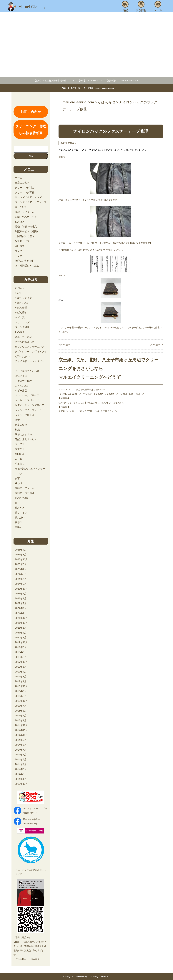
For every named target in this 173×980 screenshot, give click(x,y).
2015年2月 (21, 716)
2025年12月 (21, 559)
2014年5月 (21, 759)
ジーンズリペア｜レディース (31, 202)
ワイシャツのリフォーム (28, 410)
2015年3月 (21, 711)
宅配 (125, 6)
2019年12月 (21, 642)
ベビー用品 (21, 391)
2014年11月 (21, 730)
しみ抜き (20, 222)
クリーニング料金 (25, 188)
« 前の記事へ (65, 345)
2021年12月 (21, 618)
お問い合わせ (31, 112)
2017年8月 (21, 667)
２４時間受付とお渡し (27, 266)
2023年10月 (21, 589)
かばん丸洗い (22, 303)
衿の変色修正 (22, 498)
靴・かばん (21, 207)
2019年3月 (21, 647)
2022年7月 (21, 603)
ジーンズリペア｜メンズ (28, 197)
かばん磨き (21, 313)
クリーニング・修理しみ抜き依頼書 (31, 130)
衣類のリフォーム (25, 488)
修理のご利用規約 (25, 261)
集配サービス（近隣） (27, 231)
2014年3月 (21, 769)
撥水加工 (20, 449)
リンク (19, 251)
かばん (19, 293)
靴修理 (19, 522)
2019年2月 (21, 652)
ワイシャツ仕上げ (25, 415)
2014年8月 (21, 745)
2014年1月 (21, 779)
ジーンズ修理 (22, 327)
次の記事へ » (157, 345)
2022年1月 (21, 613)
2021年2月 (21, 633)
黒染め (19, 527)
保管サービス (22, 241)
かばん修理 (21, 308)
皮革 (17, 478)
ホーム (19, 178)
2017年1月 (21, 681)
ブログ (19, 256)
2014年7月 (21, 750)
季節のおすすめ (23, 435)
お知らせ (20, 288)
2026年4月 (21, 550)
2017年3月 (21, 677)
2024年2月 (21, 584)
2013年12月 (21, 784)
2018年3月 (21, 657)
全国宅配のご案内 (25, 236)
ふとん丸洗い (22, 386)
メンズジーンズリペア (27, 395)
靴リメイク (21, 513)
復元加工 (20, 444)
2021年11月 (21, 623)
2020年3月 (21, 638)
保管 (17, 420)
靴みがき (20, 508)
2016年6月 (21, 696)
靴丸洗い (20, 517)
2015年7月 (21, 706)
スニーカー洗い (23, 337)
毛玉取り (20, 464)
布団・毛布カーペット (27, 217)
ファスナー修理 (23, 381)
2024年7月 (21, 579)
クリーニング (22, 322)
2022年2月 (21, 608)
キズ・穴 (20, 317)
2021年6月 (21, 628)
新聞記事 (20, 454)
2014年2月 (21, 774)
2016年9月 (21, 691)
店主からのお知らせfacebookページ (33, 822)
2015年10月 (21, 701)
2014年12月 (21, 725)
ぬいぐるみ (21, 376)
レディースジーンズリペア (29, 405)
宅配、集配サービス (26, 439)
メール (158, 6)
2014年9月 (21, 740)
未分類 (19, 459)
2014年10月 (21, 735)
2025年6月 (21, 564)
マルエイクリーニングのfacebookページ (35, 811)
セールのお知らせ (25, 342)
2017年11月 (21, 662)
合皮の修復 (21, 425)
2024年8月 (21, 574)
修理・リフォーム (25, 212)
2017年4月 (21, 672)
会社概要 (20, 246)
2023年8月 (21, 594)
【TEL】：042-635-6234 (90, 81)
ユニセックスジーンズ (27, 400)
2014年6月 (21, 755)
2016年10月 (21, 686)
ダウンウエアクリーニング (29, 347)
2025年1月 (21, 569)
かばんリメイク (23, 298)
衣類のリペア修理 (25, 493)
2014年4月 (21, 764)
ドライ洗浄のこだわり (27, 371)
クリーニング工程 (25, 192)
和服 (17, 430)
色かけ (19, 483)
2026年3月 (21, 555)
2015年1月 (21, 720)
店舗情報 (141, 6)
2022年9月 (21, 598)
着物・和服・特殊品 (26, 227)
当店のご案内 (22, 183)
